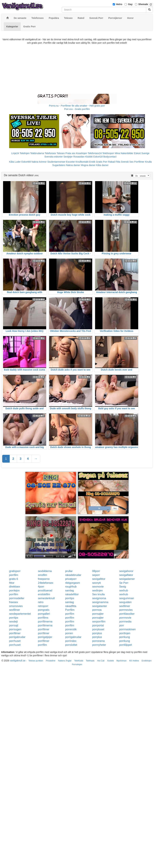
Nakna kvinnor (39, 162)
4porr (41, 587)
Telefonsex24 (95, 153)
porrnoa (97, 610)
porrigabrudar (17, 637)
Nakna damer (73, 165)
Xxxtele (110, 661)
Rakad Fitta (114, 162)
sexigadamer (127, 579)
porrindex (71, 641)
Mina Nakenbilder (124, 153)
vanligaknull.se (18, 661)
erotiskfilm (44, 594)
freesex (14, 602)
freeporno (44, 579)
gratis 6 (14, 579)
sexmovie (98, 587)
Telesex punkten (36, 661)
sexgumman (127, 598)
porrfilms (43, 618)
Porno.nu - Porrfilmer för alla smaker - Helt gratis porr (77, 106)
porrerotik (71, 629)
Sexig (123, 587)
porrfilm (14, 575)
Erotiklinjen (147, 661)
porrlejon (14, 590)
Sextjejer (68, 157)
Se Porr (124, 583)
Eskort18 (98, 157)
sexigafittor (99, 579)
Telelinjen (25, 153)
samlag (69, 590)
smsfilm (42, 575)
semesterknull (46, 598)
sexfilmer (125, 606)
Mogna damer (88, 165)
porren (69, 633)
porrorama (98, 641)
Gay (130, 4)
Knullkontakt (82, 162)
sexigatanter (100, 606)
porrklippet (126, 645)
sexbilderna (45, 571)
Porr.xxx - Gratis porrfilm (77, 109)
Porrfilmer (139, 162)
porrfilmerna (45, 622)
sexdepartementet (20, 614)
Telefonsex (50, 153)
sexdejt (13, 622)
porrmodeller (17, 598)
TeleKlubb (79, 661)
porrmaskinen (127, 629)
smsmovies (16, 606)
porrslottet (71, 645)
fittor (12, 583)
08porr (96, 571)
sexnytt (97, 583)
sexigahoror (126, 571)
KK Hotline (134, 661)
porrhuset (15, 641)
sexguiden (125, 602)
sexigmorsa (99, 598)
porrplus (97, 633)
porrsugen (15, 629)
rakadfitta (71, 606)
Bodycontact (110, 157)
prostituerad (45, 590)
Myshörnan (121, 661)
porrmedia (125, 622)
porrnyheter (99, 645)
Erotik (92, 162)
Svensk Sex (127, 162)
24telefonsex (46, 583)
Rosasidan (79, 157)
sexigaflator (126, 575)
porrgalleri (44, 614)
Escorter (70, 162)
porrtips (70, 598)
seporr (96, 575)
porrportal (98, 625)
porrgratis (44, 610)
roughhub (71, 587)
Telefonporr (108, 153)
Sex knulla (98, 594)
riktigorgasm (72, 583)
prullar (69, 571)
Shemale (143, 4)
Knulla (148, 162)
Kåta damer (102, 165)
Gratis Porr (102, 162)
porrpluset (98, 629)
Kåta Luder (15, 162)
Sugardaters (59, 165)
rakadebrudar (73, 575)
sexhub (124, 590)
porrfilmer (44, 629)
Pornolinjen (77, 664)
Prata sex (70, 153)
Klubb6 (89, 157)
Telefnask (90, 661)
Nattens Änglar (65, 661)
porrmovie (125, 618)
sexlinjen (97, 590)
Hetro (119, 4)
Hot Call (101, 661)
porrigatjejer (45, 637)
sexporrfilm (99, 622)
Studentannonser (56, 162)
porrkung (125, 637)
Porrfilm (70, 610)
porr (122, 625)
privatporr (71, 579)
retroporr (43, 606)
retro (41, 602)
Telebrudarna (37, 153)
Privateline (51, 661)
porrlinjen (125, 633)
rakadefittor (72, 594)
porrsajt (14, 625)
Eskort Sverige (142, 153)
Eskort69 (26, 162)
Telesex (61, 153)
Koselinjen (82, 153)
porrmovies (126, 610)
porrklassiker (127, 614)
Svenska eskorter (53, 157)
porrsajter (98, 614)
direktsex (15, 587)
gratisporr (15, 571)
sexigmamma (100, 602)
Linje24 (15, 153)
